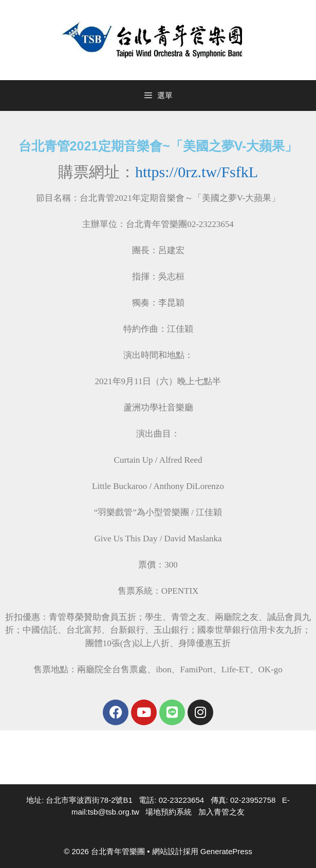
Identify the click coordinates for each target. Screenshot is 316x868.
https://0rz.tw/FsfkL (197, 172)
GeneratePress (226, 851)
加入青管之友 (221, 812)
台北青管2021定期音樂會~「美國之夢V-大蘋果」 (158, 146)
